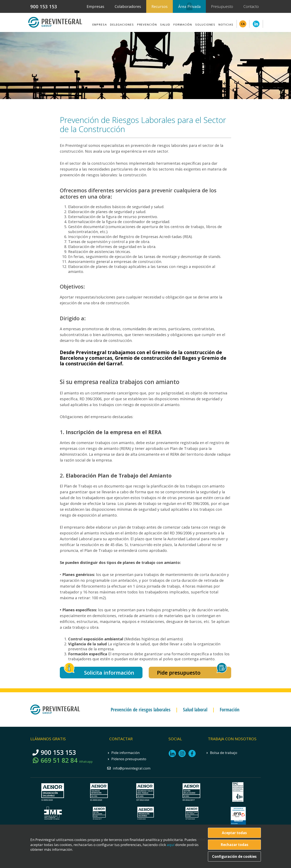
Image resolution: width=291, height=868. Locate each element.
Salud (165, 25)
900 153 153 (44, 6)
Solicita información (109, 673)
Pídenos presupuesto (129, 759)
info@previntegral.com (132, 768)
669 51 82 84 (67, 760)
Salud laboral (195, 710)
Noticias (226, 25)
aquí (171, 845)
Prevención (147, 25)
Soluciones (205, 25)
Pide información (125, 753)
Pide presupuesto (179, 673)
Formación (183, 25)
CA (243, 24)
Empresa (100, 25)
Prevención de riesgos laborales (141, 710)
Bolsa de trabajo (224, 753)
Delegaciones (122, 25)
